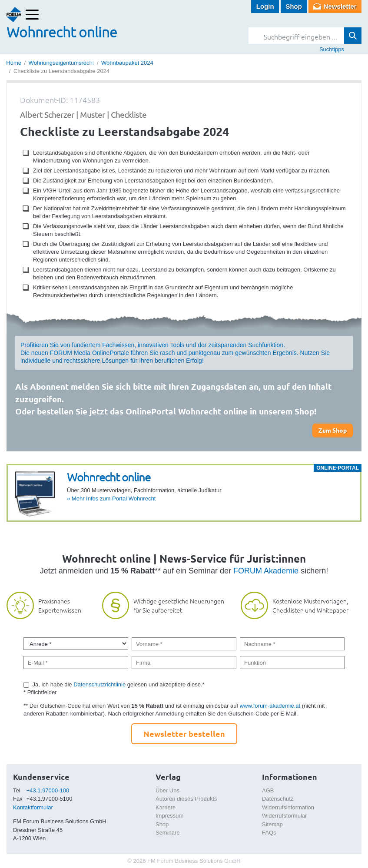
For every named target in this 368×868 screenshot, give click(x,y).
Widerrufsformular (284, 816)
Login (265, 6)
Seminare (168, 833)
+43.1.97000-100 (48, 790)
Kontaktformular (33, 807)
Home (14, 63)
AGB (268, 790)
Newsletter (340, 6)
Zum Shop (333, 430)
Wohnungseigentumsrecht (61, 63)
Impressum (169, 816)
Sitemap (272, 824)
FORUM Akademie (266, 571)
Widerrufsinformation (288, 807)
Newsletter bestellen (184, 734)
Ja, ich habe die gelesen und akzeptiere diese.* (119, 684)
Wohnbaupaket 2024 (127, 63)
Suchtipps (332, 49)
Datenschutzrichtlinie (99, 684)
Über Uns (167, 790)
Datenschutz (278, 799)
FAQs (269, 833)
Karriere (166, 807)
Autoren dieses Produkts (186, 799)
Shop (294, 6)
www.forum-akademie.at (270, 706)
